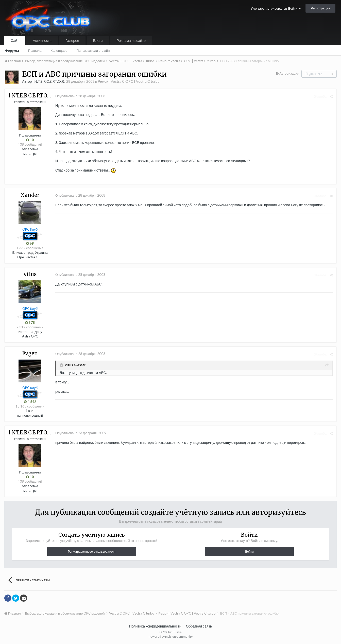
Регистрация (320, 8)
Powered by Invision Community (171, 637)
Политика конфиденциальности (155, 626)
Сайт (15, 40)
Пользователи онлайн (93, 50)
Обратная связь (199, 626)
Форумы (12, 50)
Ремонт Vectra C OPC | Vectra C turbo (129, 81)
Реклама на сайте (131, 40)
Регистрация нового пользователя (91, 552)
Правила (35, 50)
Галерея (72, 40)
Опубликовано (80, 96)
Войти (249, 552)
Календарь (59, 50)
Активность (42, 40)
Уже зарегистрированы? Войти (276, 8)
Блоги (98, 40)
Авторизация (289, 73)
